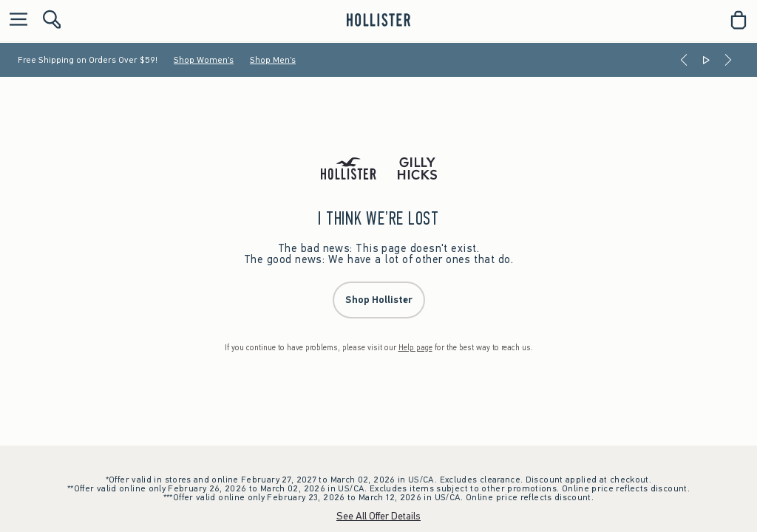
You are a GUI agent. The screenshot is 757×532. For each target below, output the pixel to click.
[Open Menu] (15, 20)
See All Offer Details (378, 516)
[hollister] (378, 20)
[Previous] (684, 60)
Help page (415, 348)
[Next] (728, 60)
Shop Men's (273, 60)
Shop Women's (204, 60)
